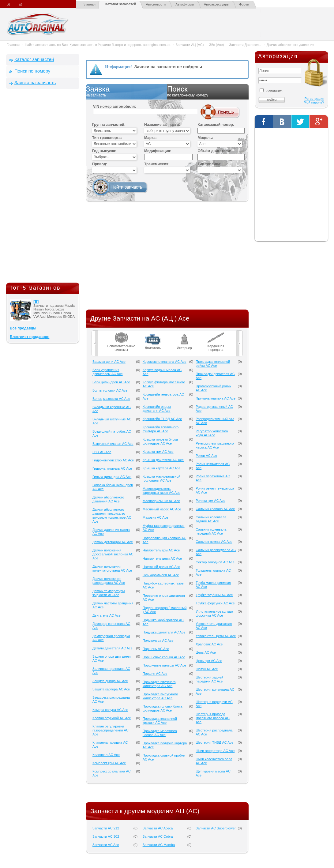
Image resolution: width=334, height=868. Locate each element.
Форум (244, 4)
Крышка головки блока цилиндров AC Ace (160, 441)
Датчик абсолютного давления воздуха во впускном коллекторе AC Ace (112, 515)
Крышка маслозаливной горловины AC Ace (161, 478)
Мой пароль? (314, 102)
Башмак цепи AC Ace (109, 362)
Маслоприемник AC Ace (161, 501)
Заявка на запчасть (35, 83)
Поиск (208, 92)
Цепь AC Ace (206, 652)
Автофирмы (185, 4)
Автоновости (156, 4)
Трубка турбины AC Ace (214, 595)
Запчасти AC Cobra (158, 836)
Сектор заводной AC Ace (215, 562)
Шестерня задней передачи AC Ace (209, 679)
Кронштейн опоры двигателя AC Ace (157, 409)
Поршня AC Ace (155, 674)
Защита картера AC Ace (111, 689)
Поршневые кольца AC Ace (164, 657)
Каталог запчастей (121, 4)
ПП (36, 302)
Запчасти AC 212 (106, 828)
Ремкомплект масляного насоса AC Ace (215, 445)
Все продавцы (23, 328)
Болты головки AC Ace (110, 390)
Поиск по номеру (32, 71)
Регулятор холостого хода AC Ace (212, 433)
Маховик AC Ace (155, 517)
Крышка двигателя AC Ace (163, 460)
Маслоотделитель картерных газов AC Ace (161, 491)
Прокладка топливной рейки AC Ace (213, 364)
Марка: (150, 138)
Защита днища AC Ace (110, 681)
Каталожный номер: (216, 125)
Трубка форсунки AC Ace (215, 603)
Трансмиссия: (157, 164)
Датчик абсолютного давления (290, 45)
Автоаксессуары (217, 4)
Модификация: (158, 151)
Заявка (126, 92)
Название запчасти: (162, 125)
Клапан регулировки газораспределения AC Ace (111, 730)
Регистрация (314, 99)
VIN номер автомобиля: (114, 107)
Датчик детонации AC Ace (113, 542)
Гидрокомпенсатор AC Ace (113, 460)
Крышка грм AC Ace (158, 452)
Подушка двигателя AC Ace (164, 632)
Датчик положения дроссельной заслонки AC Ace (113, 554)
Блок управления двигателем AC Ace (108, 372)
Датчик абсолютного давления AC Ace (108, 499)
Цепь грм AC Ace (209, 661)
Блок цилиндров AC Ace (111, 382)
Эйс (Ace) (216, 45)
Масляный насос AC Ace (162, 509)
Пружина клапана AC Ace (216, 398)
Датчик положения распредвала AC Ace (109, 581)
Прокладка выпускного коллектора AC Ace (160, 696)
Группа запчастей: (109, 125)
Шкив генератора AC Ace (215, 751)
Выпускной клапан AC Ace (113, 444)
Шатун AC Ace (207, 669)
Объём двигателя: (214, 151)
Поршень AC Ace (156, 649)
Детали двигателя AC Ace (113, 648)
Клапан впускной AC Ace (112, 718)
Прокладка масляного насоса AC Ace (160, 733)
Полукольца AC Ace (158, 641)
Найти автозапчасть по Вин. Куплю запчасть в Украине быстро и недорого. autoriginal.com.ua (98, 45)
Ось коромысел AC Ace (161, 575)
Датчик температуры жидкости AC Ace (109, 593)
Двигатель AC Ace (107, 615)
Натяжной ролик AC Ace (161, 567)
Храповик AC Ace (209, 644)
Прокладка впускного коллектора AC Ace (159, 684)
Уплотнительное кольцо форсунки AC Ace (214, 613)
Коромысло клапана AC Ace (165, 362)
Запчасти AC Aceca (158, 828)
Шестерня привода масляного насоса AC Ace (213, 718)
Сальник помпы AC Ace (214, 542)
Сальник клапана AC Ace (215, 509)
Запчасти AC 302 (106, 836)
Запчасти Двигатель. (246, 45)
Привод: (100, 164)
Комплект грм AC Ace (109, 763)
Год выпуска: (104, 151)
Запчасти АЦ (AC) (190, 45)
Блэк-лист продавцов (30, 337)
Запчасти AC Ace (106, 845)
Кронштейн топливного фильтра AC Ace (161, 429)
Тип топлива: (209, 164)
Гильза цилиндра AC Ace (112, 477)
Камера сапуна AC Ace (110, 710)
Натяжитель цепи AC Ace (162, 558)
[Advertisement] (43, 187)
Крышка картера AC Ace (162, 468)
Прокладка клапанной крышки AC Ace (160, 721)
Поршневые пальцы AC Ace (164, 665)
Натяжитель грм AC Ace (161, 550)
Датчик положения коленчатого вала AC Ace (112, 568)
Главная (89, 4)
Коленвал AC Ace (106, 755)
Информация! (118, 67)
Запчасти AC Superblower (216, 828)
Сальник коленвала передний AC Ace (211, 531)
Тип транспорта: (107, 138)
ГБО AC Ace (102, 452)
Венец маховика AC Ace (111, 399)
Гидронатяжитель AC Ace (112, 468)
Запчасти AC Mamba (159, 845)
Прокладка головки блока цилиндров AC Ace (163, 708)
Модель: (205, 138)
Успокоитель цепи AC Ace (216, 636)
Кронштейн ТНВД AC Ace (162, 419)
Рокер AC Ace (206, 456)
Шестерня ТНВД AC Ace (214, 742)
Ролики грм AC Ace (210, 501)
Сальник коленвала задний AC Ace (211, 519)
